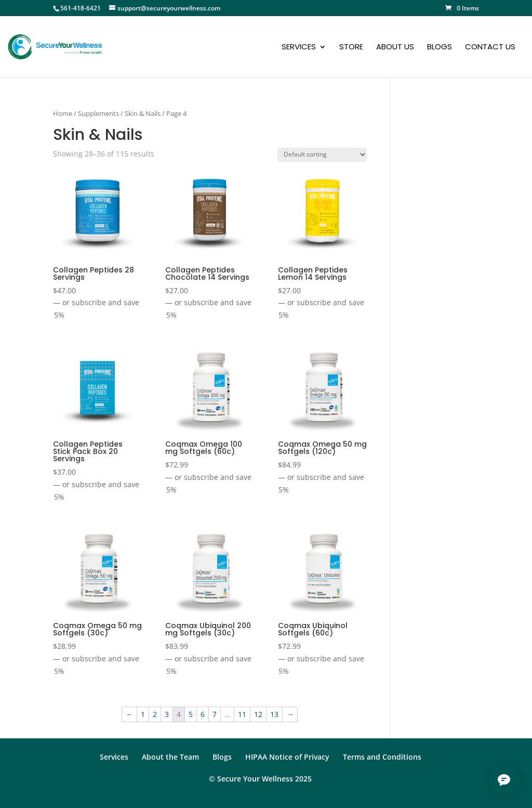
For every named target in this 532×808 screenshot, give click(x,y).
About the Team (170, 757)
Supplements (98, 113)
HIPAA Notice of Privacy (287, 757)
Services (299, 48)
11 (242, 714)
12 (258, 714)
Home (63, 113)
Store (351, 48)
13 (274, 714)
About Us (395, 48)
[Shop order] (322, 155)
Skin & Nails (143, 113)
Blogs (440, 48)
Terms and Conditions (382, 757)
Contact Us (490, 48)
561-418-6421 (81, 8)
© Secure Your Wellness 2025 (260, 779)
